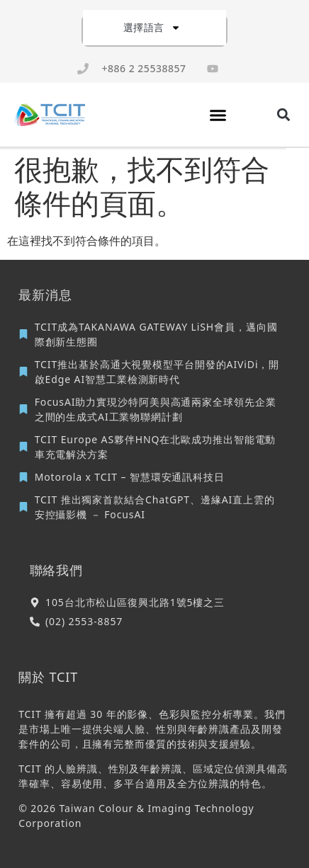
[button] (218, 115)
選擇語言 (152, 28)
